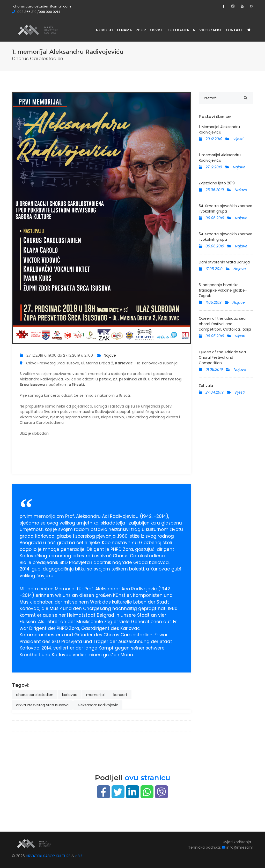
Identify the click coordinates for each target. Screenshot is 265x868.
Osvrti (157, 30)
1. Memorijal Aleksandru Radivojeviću (219, 130)
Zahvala (206, 386)
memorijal (95, 695)
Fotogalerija (181, 30)
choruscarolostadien (35, 695)
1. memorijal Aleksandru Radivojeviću (220, 158)
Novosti (104, 30)
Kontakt (234, 30)
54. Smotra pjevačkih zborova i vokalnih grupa (226, 209)
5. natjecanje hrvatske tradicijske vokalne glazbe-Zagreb (223, 290)
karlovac (70, 695)
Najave (110, 355)
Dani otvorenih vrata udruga (224, 262)
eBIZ (79, 856)
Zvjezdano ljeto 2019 (217, 183)
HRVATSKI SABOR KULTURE (49, 856)
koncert (120, 695)
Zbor (141, 30)
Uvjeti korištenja (237, 842)
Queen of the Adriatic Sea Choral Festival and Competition (222, 357)
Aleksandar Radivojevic (98, 705)
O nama (124, 30)
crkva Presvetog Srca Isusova (42, 705)
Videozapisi (210, 30)
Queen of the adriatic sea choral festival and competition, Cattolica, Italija (225, 324)
